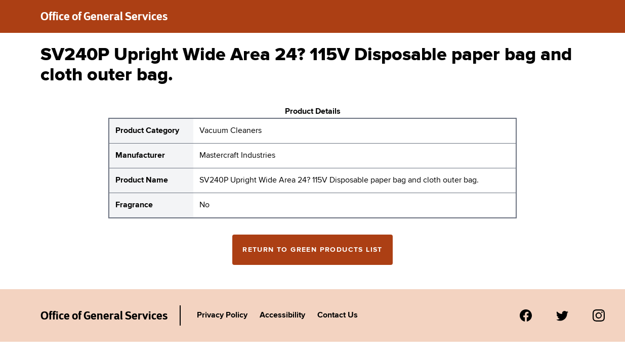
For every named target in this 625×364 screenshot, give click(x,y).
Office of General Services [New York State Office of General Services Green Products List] (104, 315)
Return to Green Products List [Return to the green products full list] (312, 250)
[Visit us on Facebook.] (526, 315)
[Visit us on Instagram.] (599, 315)
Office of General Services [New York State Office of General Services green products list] (104, 16)
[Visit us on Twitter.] (562, 315)
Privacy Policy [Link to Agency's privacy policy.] (222, 315)
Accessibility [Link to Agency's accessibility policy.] (282, 315)
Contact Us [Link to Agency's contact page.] (338, 315)
